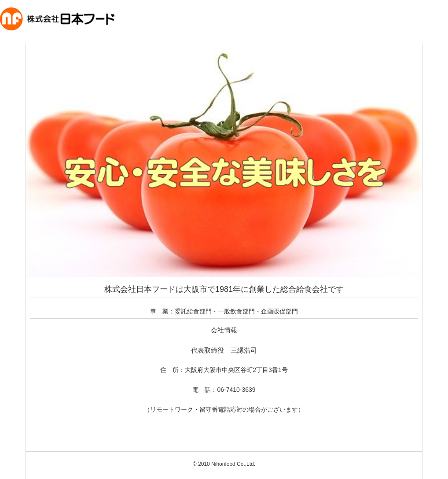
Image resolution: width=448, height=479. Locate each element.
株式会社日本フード (48, 44)
